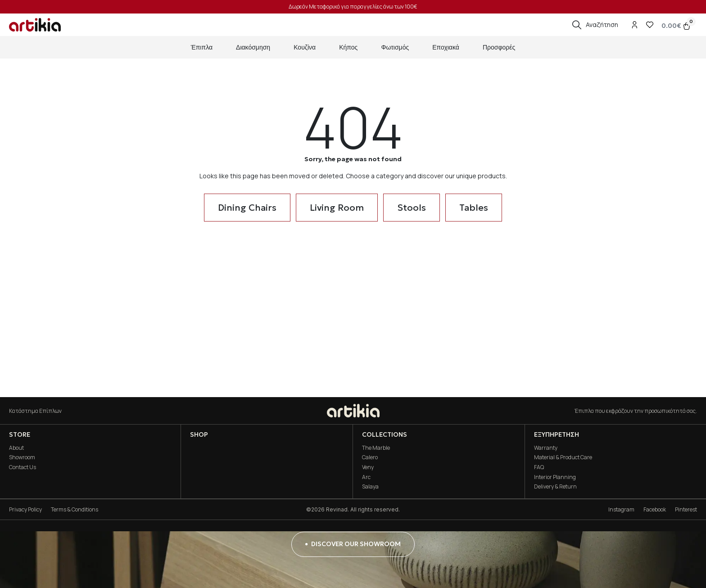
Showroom (22, 457)
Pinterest (686, 509)
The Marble (376, 448)
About (16, 448)
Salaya (370, 486)
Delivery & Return (555, 486)
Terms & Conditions (75, 509)
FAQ (539, 467)
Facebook (655, 509)
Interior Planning (555, 477)
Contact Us (23, 467)
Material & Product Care (563, 457)
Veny (368, 467)
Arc (366, 477)
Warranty (546, 448)
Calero (370, 457)
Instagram (621, 509)
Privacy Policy (25, 509)
